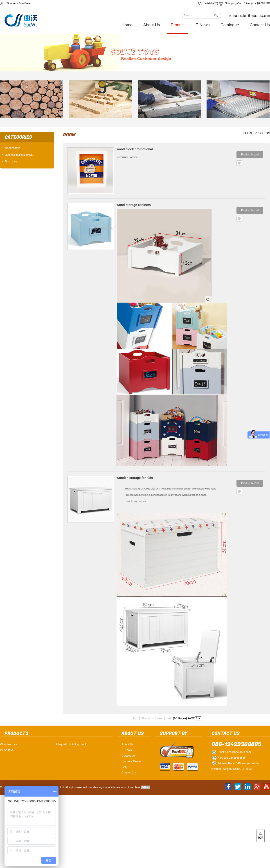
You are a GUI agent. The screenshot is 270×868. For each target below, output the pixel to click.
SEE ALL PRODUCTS (257, 133)
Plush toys (11, 162)
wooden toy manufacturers (104, 787)
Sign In (10, 3)
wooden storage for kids (135, 478)
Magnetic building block (19, 155)
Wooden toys (12, 148)
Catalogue (230, 25)
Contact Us (129, 772)
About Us (152, 25)
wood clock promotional (135, 149)
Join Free (24, 3)
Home (127, 25)
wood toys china (131, 787)
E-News (203, 25)
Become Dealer (132, 761)
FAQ (124, 767)
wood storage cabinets (134, 205)
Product (178, 25)
